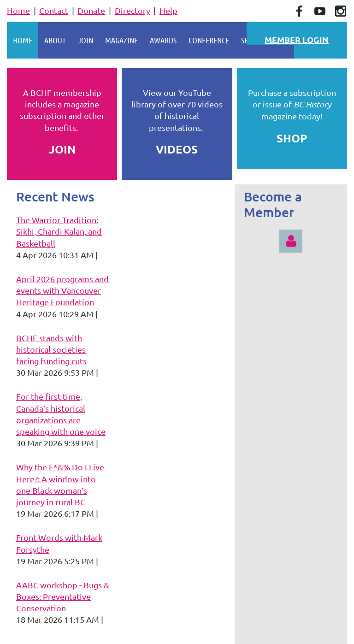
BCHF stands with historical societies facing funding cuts (51, 349)
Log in (291, 241)
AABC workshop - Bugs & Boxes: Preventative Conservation (63, 596)
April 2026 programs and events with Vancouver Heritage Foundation (62, 290)
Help (168, 10)
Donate (91, 10)
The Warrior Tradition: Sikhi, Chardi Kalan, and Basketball (59, 231)
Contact (54, 10)
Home (18, 10)
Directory (133, 10)
